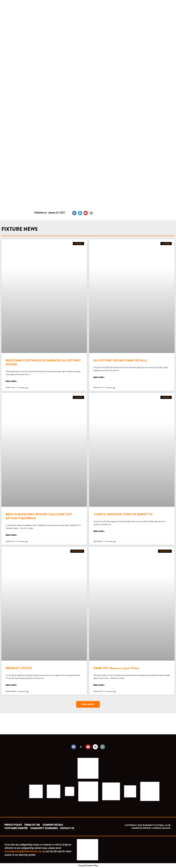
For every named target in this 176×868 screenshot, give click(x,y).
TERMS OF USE (32, 825)
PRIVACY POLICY (13, 825)
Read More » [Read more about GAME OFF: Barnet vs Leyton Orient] (99, 685)
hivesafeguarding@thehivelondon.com (23, 851)
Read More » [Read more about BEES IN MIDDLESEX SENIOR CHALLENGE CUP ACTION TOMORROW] (11, 535)
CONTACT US (67, 828)
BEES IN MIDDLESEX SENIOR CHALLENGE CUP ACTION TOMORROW (39, 516)
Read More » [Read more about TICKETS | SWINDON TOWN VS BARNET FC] (99, 531)
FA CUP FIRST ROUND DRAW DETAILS (120, 360)
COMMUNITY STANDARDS (44, 828)
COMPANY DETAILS (53, 825)
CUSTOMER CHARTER (16, 828)
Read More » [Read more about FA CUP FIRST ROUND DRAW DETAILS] (99, 377)
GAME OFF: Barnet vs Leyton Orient (116, 668)
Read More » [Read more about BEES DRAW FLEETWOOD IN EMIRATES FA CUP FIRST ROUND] (11, 381)
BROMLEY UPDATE (19, 668)
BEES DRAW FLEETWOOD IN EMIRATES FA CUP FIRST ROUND (43, 362)
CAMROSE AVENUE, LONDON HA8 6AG (151, 828)
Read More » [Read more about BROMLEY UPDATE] (11, 685)
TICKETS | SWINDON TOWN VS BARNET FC (123, 514)
